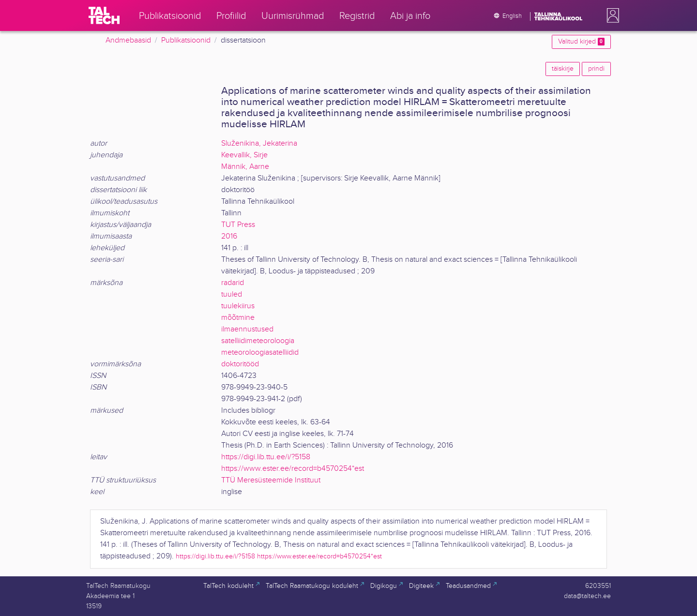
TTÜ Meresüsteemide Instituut (271, 480)
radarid (233, 283)
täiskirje (563, 69)
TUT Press (238, 225)
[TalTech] (104, 15)
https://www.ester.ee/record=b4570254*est (293, 469)
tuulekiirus (238, 306)
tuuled (232, 294)
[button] (611, 15)
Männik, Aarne (245, 167)
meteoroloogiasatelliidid (260, 353)
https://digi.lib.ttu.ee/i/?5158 (266, 457)
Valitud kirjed (581, 42)
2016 (229, 236)
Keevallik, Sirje (244, 155)
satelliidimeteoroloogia (258, 341)
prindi (596, 69)
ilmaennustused (247, 329)
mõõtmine (238, 318)
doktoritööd (240, 364)
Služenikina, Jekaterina (259, 143)
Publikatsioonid (186, 40)
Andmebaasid (128, 40)
